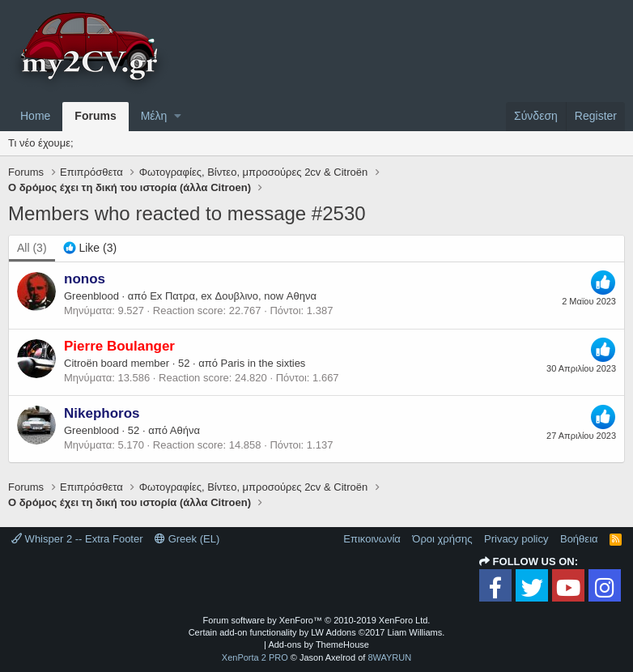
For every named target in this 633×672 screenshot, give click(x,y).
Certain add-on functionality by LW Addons (317, 632)
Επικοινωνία (372, 539)
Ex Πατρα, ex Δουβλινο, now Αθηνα (233, 296)
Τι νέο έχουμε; (41, 143)
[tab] (90, 249)
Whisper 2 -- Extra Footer (77, 539)
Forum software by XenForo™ (317, 620)
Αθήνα (185, 430)
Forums (95, 116)
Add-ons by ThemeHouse (319, 644)
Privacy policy (516, 539)
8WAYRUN (389, 657)
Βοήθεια (579, 539)
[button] (178, 117)
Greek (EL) (187, 539)
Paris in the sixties (263, 363)
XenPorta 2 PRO (255, 657)
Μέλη (154, 116)
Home (35, 116)
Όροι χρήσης (442, 539)
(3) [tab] (32, 248)
